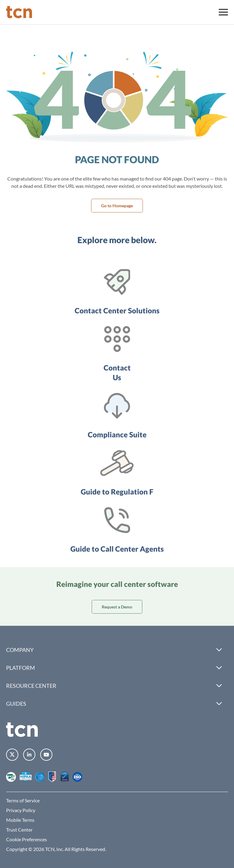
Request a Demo (117, 607)
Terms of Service (23, 800)
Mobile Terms (20, 820)
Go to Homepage (117, 206)
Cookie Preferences (27, 839)
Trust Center (19, 830)
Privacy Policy (21, 810)
